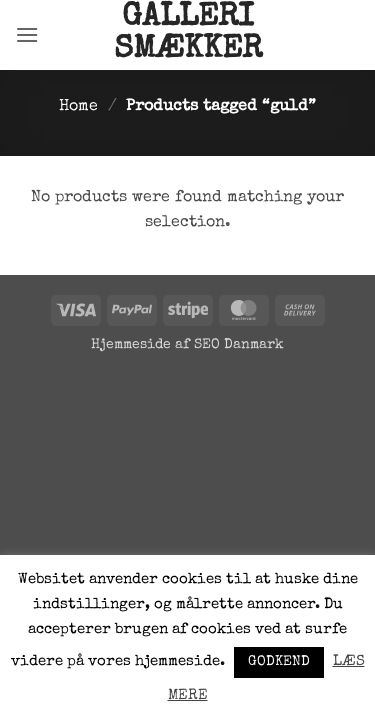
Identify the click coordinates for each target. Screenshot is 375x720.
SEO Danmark (239, 345)
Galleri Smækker (188, 35)
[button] (27, 34)
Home (78, 107)
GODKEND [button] (279, 662)
